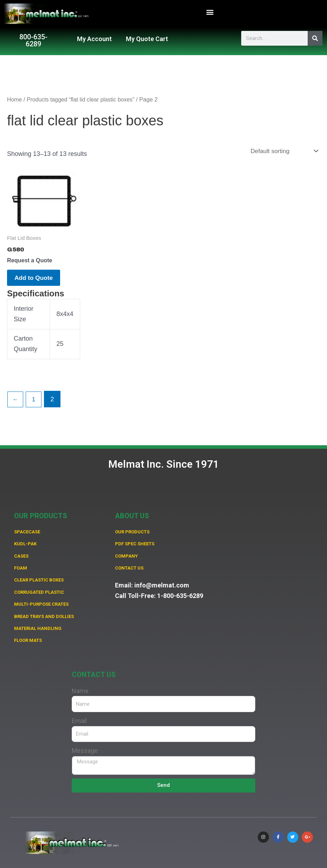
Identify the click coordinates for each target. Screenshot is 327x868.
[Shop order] (282, 151)
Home (15, 100)
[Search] (315, 38)
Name (80, 691)
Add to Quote (38, 280)
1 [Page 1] (35, 403)
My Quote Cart (147, 39)
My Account (94, 39)
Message (85, 751)
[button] (210, 12)
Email (79, 721)
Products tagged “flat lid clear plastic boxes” (84, 100)
